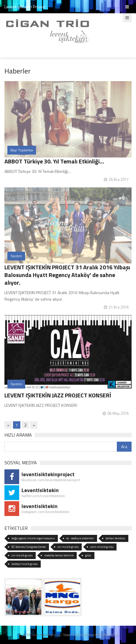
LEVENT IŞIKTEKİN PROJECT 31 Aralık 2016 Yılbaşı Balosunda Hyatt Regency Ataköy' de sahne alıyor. (67, 275)
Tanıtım (16, 256)
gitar (88, 555)
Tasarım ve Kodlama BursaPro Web (90, 635)
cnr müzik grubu (68, 547)
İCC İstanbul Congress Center (29, 547)
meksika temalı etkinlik (59, 555)
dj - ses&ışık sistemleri (80, 538)
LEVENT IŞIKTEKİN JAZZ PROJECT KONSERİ (58, 395)
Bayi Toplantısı (22, 150)
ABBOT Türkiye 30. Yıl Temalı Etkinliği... (54, 161)
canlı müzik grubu (102, 547)
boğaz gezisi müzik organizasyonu (33, 538)
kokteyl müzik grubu (25, 564)
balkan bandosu (115, 538)
